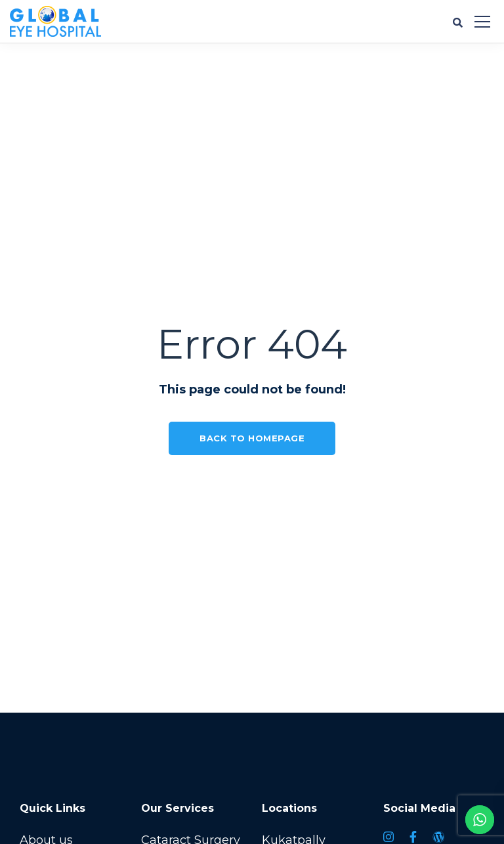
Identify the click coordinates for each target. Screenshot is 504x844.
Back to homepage (252, 438)
